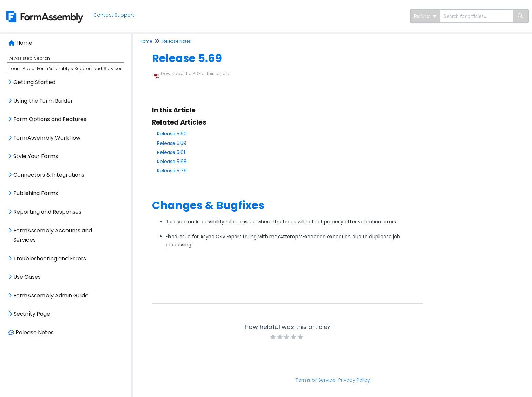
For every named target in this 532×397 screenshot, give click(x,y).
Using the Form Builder (43, 101)
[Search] (521, 16)
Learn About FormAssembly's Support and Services (66, 68)
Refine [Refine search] (425, 16)
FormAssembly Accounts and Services (53, 235)
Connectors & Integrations (49, 175)
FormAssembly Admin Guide (51, 295)
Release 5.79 (172, 171)
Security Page (32, 314)
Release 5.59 (172, 143)
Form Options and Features (50, 119)
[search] (476, 16)
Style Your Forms (36, 156)
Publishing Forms (36, 193)
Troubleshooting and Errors (50, 258)
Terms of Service (315, 380)
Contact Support (116, 15)
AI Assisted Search (30, 58)
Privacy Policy (354, 380)
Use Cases (27, 277)
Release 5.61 (171, 152)
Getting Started (34, 82)
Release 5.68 (172, 162)
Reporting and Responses (47, 212)
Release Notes (35, 332)
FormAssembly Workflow (47, 138)
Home (24, 43)
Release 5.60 (172, 134)
